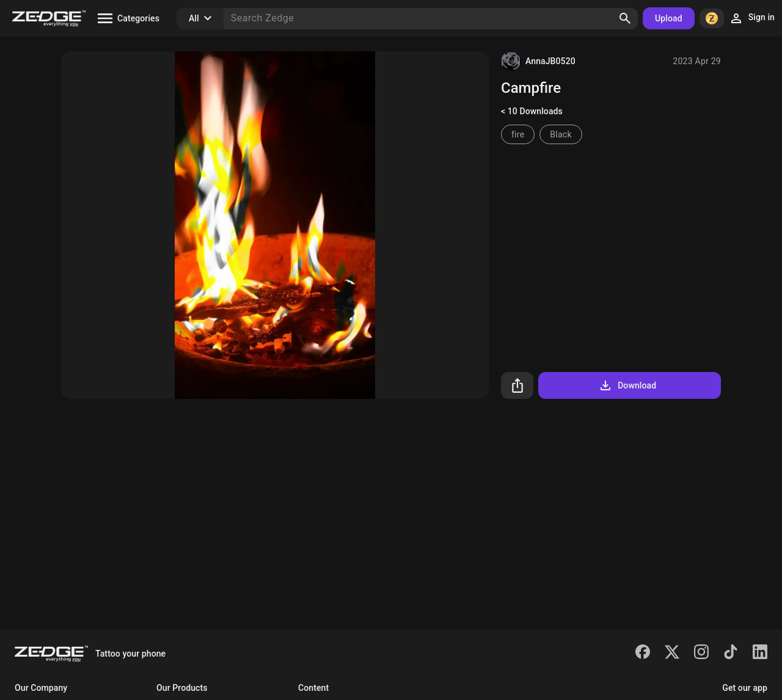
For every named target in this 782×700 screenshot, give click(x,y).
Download (627, 385)
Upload (669, 18)
